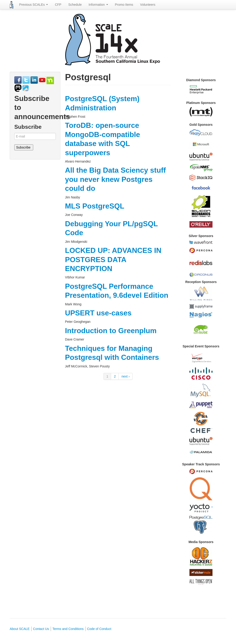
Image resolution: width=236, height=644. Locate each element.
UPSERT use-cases (98, 313)
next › (125, 376)
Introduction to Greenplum (111, 331)
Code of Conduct (99, 629)
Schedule (75, 5)
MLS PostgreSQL (95, 206)
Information (98, 5)
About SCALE (20, 629)
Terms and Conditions (68, 629)
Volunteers (148, 5)
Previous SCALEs (34, 5)
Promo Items (124, 5)
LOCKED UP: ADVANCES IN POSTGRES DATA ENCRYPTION (113, 259)
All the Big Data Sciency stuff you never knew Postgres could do (115, 179)
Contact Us (41, 629)
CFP (58, 5)
